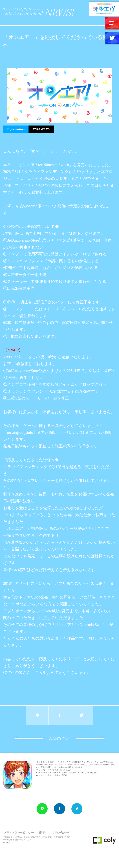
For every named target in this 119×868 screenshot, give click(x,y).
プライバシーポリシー (19, 833)
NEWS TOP (59, 738)
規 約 (42, 833)
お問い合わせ (60, 833)
